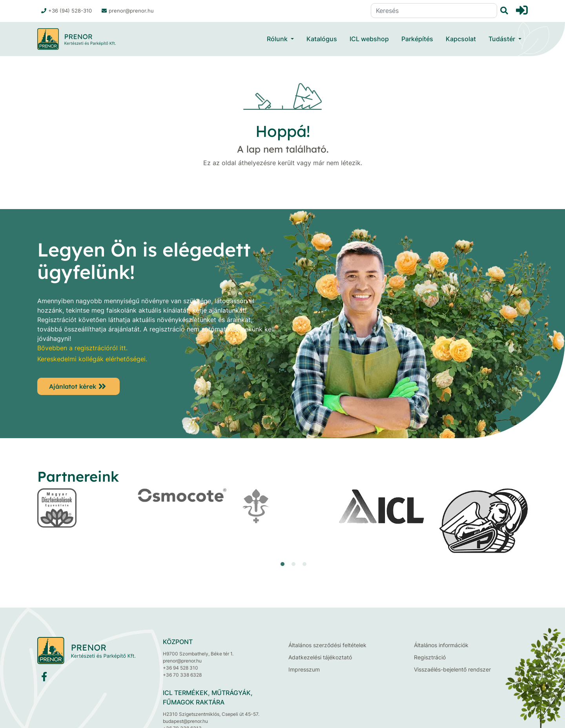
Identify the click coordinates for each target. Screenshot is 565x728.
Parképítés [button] (417, 39)
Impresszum (304, 669)
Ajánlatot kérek (73, 386)
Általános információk (441, 645)
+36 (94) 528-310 (67, 11)
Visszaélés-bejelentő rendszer (452, 669)
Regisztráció (430, 657)
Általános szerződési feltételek (327, 645)
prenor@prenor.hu (128, 11)
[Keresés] (434, 11)
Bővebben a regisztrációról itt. (82, 348)
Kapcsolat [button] (461, 39)
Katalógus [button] (322, 39)
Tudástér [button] (503, 39)
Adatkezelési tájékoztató (320, 657)
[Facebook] (44, 678)
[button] (282, 564)
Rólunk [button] (278, 39)
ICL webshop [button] (369, 39)
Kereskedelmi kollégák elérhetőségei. (92, 359)
